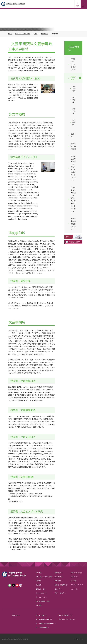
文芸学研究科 (45, 34)
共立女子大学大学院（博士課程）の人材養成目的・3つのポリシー (73, 199)
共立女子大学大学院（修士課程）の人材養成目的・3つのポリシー (73, 168)
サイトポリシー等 (78, 639)
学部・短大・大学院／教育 (23, 34)
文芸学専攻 (73, 78)
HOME (10, 34)
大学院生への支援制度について (73, 224)
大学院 (36, 34)
